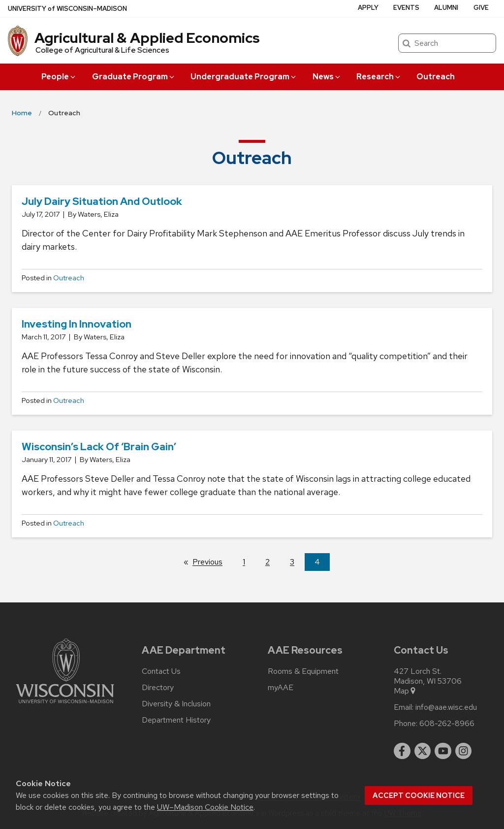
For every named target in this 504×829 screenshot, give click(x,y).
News (327, 77)
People (59, 77)
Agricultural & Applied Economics (147, 38)
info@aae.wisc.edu (446, 707)
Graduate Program (134, 77)
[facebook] (402, 751)
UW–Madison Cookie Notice (205, 807)
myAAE (281, 688)
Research (379, 77)
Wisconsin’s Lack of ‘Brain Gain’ (99, 447)
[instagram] (464, 751)
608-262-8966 (447, 724)
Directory (158, 688)
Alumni (446, 8)
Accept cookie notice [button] (419, 796)
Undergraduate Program (244, 77)
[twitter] (423, 751)
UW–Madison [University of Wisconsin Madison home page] (67, 9)
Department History (176, 720)
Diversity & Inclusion (176, 704)
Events (406, 8)
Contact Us (161, 671)
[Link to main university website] (65, 705)
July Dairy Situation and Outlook (102, 201)
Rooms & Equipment (303, 671)
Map (405, 691)
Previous (212, 562)
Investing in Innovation (77, 324)
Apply (368, 8)
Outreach (436, 77)
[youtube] (443, 751)
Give (481, 8)
